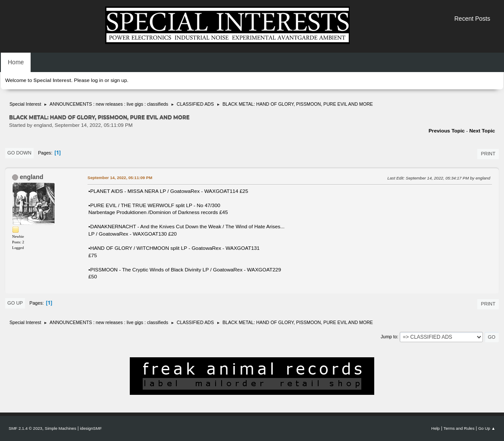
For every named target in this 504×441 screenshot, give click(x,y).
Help (435, 428)
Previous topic (447, 131)
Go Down (19, 153)
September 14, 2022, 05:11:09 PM (120, 178)
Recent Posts (472, 19)
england (31, 177)
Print (488, 154)
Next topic (482, 131)
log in (97, 80)
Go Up (15, 303)
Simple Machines (61, 428)
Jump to (389, 337)
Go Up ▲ (487, 428)
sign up (119, 80)
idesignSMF (91, 428)
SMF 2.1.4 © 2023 (25, 428)
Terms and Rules (459, 428)
